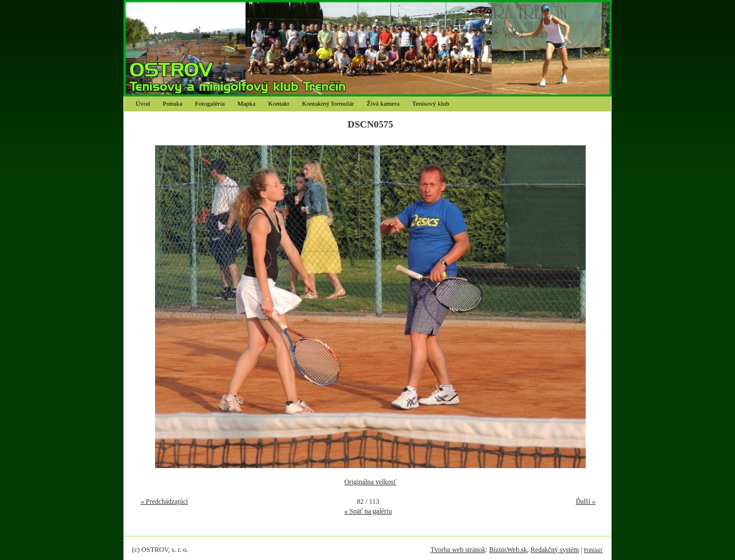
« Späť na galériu (368, 511)
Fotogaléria (210, 103)
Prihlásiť (593, 550)
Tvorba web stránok (458, 550)
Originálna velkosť (371, 482)
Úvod (143, 103)
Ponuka (172, 103)
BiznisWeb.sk (508, 550)
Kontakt (279, 103)
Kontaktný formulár (328, 103)
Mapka (246, 103)
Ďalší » (586, 501)
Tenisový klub (431, 103)
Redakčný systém (555, 550)
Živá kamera (383, 103)
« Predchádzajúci (164, 501)
